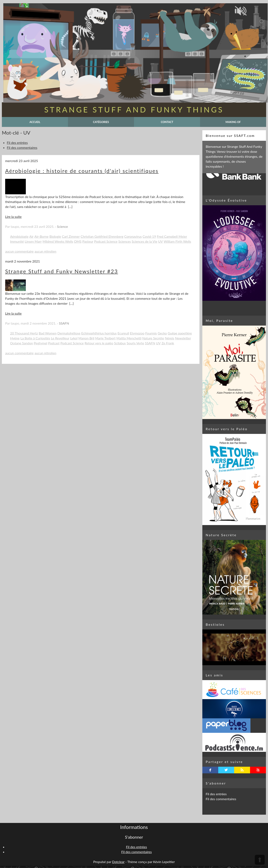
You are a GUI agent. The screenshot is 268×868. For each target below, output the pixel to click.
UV (161, 241)
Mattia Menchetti (129, 338)
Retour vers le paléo (99, 343)
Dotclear (118, 862)
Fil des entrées (17, 143)
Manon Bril (86, 338)
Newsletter (183, 338)
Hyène (15, 338)
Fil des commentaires (22, 147)
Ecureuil (123, 333)
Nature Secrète (153, 338)
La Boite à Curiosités (35, 338)
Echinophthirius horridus (99, 333)
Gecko (162, 333)
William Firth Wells (177, 241)
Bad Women (48, 333)
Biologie (55, 236)
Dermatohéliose (69, 333)
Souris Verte (135, 343)
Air (31, 236)
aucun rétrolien (45, 251)
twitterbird (226, 770)
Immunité (17, 241)
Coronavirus (133, 236)
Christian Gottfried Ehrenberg (102, 236)
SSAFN (64, 323)
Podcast (54, 343)
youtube (258, 770)
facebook (210, 770)
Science (62, 226)
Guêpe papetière (180, 333)
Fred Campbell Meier (172, 236)
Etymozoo (137, 333)
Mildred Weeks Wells (58, 241)
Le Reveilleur (60, 338)
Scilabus (120, 343)
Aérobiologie (19, 236)
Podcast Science (106, 241)
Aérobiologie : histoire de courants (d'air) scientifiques (82, 171)
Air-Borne (42, 236)
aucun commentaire (19, 251)
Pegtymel (41, 343)
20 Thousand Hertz (24, 333)
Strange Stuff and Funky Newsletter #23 (62, 271)
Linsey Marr (33, 241)
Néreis (170, 338)
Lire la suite (13, 217)
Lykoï (74, 338)
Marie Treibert (105, 338)
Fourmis (151, 333)
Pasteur (88, 241)
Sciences (125, 241)
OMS (78, 241)
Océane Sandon (21, 343)
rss (242, 770)
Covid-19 (149, 236)
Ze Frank (168, 343)
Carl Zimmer (71, 236)
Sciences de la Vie (145, 241)
